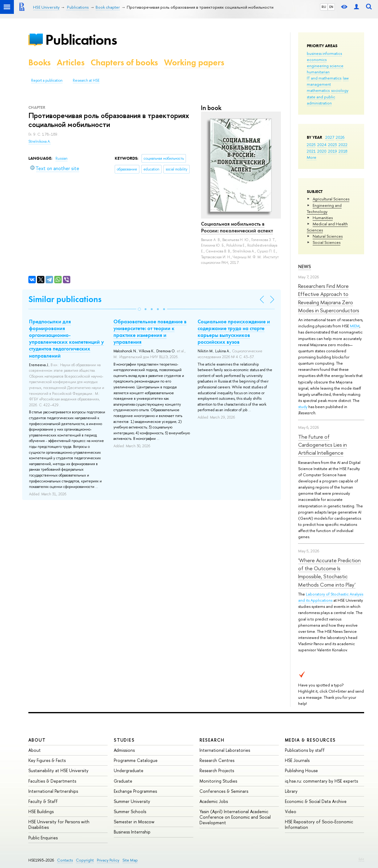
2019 (333, 151)
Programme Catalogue (136, 760)
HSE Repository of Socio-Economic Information (319, 824)
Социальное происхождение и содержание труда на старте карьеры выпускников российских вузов (234, 332)
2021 (311, 151)
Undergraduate (129, 770)
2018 (343, 151)
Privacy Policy (108, 860)
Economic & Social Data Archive (316, 801)
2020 (322, 151)
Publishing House (301, 770)
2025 (311, 145)
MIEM (355, 326)
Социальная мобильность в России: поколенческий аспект (237, 227)
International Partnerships (53, 791)
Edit (361, 859)
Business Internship (132, 832)
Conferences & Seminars (224, 791)
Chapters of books (124, 62)
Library (291, 791)
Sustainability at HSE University (58, 770)
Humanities (323, 218)
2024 (322, 145)
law (346, 78)
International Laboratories (225, 750)
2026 (340, 137)
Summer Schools (130, 811)
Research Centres (217, 760)
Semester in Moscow (134, 822)
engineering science (325, 66)
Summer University (132, 801)
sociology (340, 90)
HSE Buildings (41, 811)
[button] (139, 309)
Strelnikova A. (40, 141)
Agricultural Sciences (331, 199)
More (312, 157)
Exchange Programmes (135, 791)
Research (212, 740)
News (305, 266)
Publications (81, 40)
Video (291, 811)
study (303, 407)
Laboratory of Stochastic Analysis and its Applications (331, 597)
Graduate (123, 781)
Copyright (85, 860)
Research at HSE (86, 80)
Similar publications (65, 299)
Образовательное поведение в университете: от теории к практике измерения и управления (150, 332)
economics (317, 59)
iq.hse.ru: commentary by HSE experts (321, 781)
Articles (71, 62)
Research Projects (217, 770)
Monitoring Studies (218, 781)
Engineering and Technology (324, 208)
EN (331, 7)
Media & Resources (310, 740)
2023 (333, 145)
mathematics (318, 90)
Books (39, 62)
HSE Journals (297, 760)
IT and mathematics (324, 78)
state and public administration (321, 100)
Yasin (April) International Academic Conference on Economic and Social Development (235, 817)
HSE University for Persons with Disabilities (59, 824)
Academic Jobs (214, 801)
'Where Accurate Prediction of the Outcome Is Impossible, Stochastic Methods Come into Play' (329, 572)
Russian (62, 158)
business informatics (324, 53)
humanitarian (318, 72)
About (37, 740)
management (319, 84)
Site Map (130, 860)
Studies (124, 740)
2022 (343, 145)
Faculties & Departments (52, 781)
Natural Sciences (328, 236)
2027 (330, 137)
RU (324, 7)
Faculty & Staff (43, 801)
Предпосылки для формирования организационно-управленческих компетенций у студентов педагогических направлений (66, 338)
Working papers (194, 62)
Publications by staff (305, 750)
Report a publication (47, 80)
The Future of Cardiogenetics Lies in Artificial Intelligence (323, 445)
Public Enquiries (43, 838)
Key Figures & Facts (47, 760)
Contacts (65, 860)
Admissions (124, 750)
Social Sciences (327, 242)
